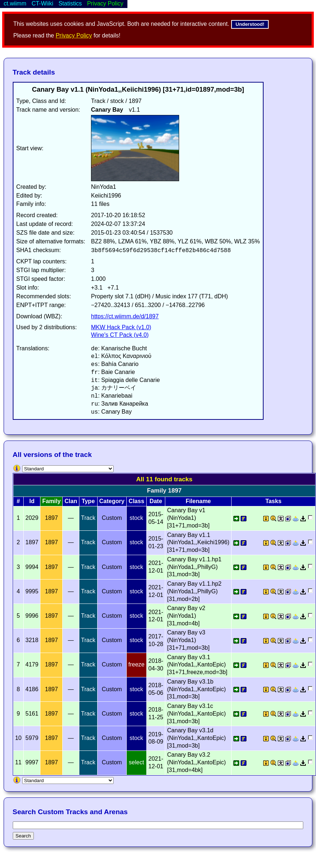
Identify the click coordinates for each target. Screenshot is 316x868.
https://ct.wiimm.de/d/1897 (125, 316)
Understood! (250, 24)
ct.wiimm (15, 3)
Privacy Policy (74, 35)
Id (32, 501)
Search (23, 836)
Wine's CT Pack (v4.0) (120, 335)
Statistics (70, 3)
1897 (52, 518)
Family (52, 501)
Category (112, 501)
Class (136, 501)
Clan (71, 501)
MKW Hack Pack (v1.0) (121, 327)
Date (156, 501)
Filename (198, 501)
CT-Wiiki (43, 3)
